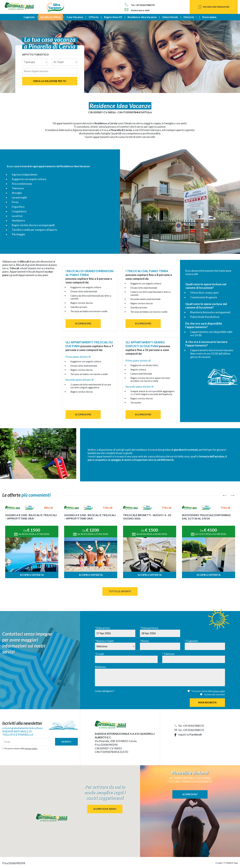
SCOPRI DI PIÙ (83, 323)
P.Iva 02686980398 (106, 745)
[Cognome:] (205, 646)
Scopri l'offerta (32, 575)
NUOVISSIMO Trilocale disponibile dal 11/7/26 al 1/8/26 (206, 517)
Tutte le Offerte (120, 591)
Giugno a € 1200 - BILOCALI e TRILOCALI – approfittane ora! (90, 517)
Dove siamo (209, 17)
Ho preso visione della (21, 748)
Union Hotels (170, 17)
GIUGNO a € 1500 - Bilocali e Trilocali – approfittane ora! (31, 517)
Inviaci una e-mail (137, 10)
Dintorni (189, 17)
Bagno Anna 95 (113, 17)
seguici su (188, 734)
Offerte (94, 17)
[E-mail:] (126, 659)
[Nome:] (160, 646)
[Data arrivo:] (115, 633)
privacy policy (219, 691)
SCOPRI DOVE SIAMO (105, 809)
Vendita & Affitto (51, 17)
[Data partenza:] (160, 633)
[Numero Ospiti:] (115, 646)
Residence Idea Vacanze (142, 17)
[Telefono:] (194, 659)
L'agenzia (29, 17)
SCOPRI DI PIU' (190, 794)
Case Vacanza (75, 17)
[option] (32, 542)
